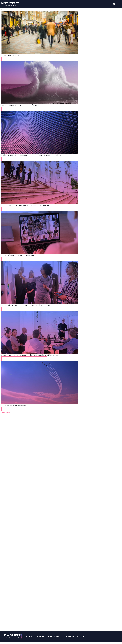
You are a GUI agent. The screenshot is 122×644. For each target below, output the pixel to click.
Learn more (22, 409)
